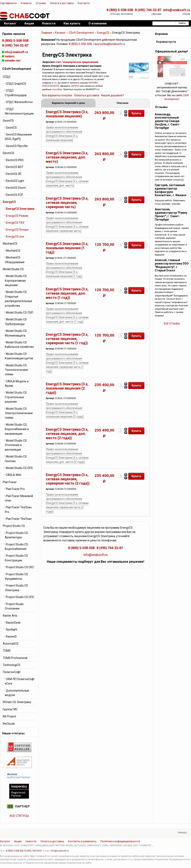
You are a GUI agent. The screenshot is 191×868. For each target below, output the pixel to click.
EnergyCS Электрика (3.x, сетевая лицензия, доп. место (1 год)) (67, 293)
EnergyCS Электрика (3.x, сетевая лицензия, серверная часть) (67, 203)
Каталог (60, 33)
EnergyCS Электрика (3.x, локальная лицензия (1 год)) (67, 248)
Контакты (84, 3)
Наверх (182, 832)
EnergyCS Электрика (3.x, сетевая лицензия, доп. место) (67, 157)
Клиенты (26, 3)
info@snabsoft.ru (177, 10)
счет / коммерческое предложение (77, 62)
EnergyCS (103, 33)
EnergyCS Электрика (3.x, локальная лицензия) (67, 114)
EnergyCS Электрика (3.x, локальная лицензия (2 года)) (67, 388)
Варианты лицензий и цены (68, 103)
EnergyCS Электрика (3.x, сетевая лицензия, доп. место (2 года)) (67, 434)
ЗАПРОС (75, 86)
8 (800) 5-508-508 (120, 10)
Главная (47, 33)
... (153, 846)
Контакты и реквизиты (82, 841)
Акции (18, 841)
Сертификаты (8, 3)
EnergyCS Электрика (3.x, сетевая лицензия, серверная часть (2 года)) (68, 479)
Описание (122, 103)
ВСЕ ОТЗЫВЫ (172, 324)
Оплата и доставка (62, 3)
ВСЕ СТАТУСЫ (19, 816)
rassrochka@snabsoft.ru (109, 44)
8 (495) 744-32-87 (148, 10)
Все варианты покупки (57, 95)
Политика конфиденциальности (120, 841)
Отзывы (41, 3)
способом (57, 89)
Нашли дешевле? (113, 95)
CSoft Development (81, 33)
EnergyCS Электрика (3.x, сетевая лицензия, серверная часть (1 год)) (67, 339)
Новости (31, 841)
